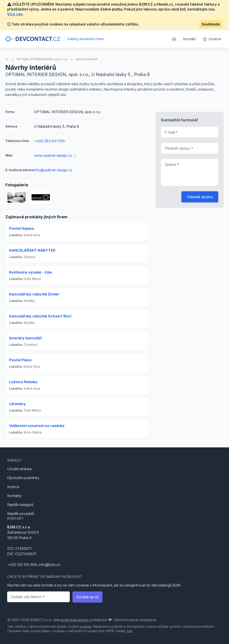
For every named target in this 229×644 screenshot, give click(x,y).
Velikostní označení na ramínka (37, 426)
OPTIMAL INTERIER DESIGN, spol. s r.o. (42, 59)
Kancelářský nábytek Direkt (34, 294)
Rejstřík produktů (21, 514)
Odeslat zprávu (200, 197)
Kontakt (189, 39)
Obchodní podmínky (23, 478)
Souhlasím (211, 24)
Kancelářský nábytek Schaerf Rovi (40, 316)
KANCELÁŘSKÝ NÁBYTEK (32, 250)
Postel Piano (20, 360)
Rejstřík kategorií (20, 505)
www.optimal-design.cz (55, 155)
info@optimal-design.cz (53, 170)
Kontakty (14, 496)
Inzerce (212, 39)
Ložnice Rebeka (23, 382)
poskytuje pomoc (75, 620)
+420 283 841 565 (49, 141)
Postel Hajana (22, 228)
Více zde (15, 14)
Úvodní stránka (19, 469)
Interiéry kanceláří (26, 338)
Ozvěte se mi (87, 597)
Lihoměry (17, 404)
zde (129, 631)
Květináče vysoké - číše (31, 272)
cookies (86, 626)
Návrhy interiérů (86, 59)
